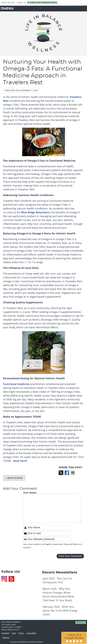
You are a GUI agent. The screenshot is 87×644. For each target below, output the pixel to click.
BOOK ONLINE (8, 3)
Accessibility (31, 633)
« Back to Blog (14, 478)
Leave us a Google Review (74, 638)
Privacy (21, 633)
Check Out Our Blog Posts (42, 2)
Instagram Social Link (4, 579)
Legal (14, 633)
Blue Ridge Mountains (35, 212)
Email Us (21, 3)
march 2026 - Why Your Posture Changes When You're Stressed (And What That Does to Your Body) (58, 594)
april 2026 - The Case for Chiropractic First (57, 580)
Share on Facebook (67, 473)
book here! (20, 461)
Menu (7, 9)
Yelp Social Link (11, 579)
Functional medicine (16, 384)
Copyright (5, 633)
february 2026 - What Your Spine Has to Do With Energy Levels (60, 611)
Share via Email (73, 473)
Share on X (61, 473)
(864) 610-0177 (79, 6)
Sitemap (6, 637)
